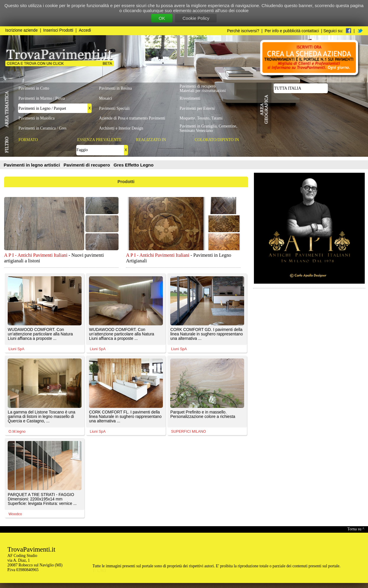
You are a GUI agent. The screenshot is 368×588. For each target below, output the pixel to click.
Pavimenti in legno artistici (33, 165)
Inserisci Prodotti (58, 30)
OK (162, 18)
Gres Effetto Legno (133, 165)
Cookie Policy (196, 18)
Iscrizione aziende (22, 30)
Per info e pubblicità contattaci (292, 31)
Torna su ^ (356, 529)
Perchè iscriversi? (243, 31)
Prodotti (126, 181)
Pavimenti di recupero (87, 165)
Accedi (85, 30)
